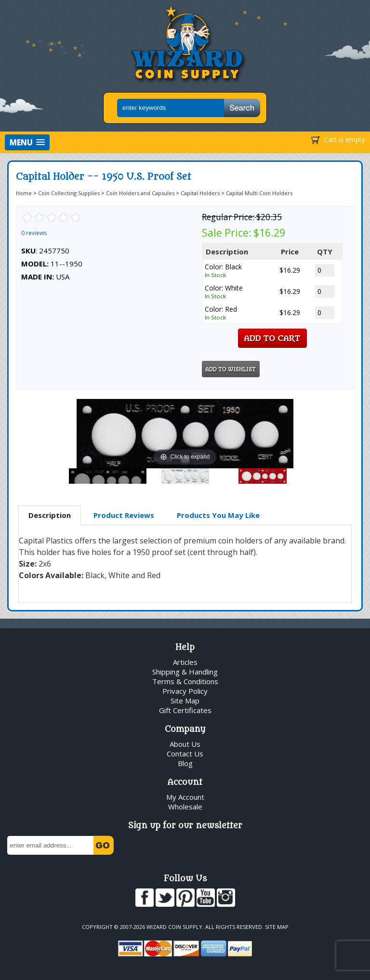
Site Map (185, 701)
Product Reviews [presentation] (124, 515)
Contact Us (185, 754)
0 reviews (34, 233)
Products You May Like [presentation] (218, 515)
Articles (185, 662)
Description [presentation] (50, 515)
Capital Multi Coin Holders (259, 193)
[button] (27, 142)
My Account (185, 797)
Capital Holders (200, 193)
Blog (185, 763)
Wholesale (185, 807)
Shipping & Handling (185, 672)
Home (24, 193)
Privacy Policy (185, 691)
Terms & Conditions (185, 681)
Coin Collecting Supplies (69, 193)
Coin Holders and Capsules (140, 193)
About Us (185, 744)
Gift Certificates (185, 710)
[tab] (50, 516)
